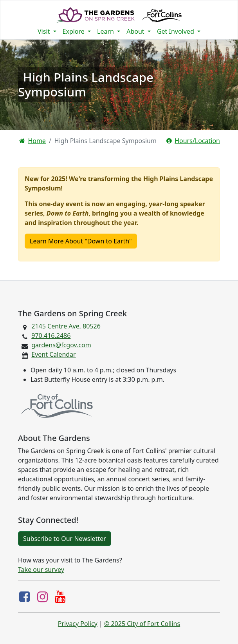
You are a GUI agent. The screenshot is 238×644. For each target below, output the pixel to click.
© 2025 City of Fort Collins (142, 624)
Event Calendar (53, 354)
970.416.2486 (51, 336)
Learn (106, 31)
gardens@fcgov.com (61, 345)
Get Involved (176, 31)
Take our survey (41, 570)
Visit (44, 31)
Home (32, 141)
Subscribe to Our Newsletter (65, 539)
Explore (74, 31)
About (136, 31)
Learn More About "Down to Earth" (81, 241)
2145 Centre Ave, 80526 (66, 326)
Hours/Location (193, 141)
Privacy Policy (78, 624)
